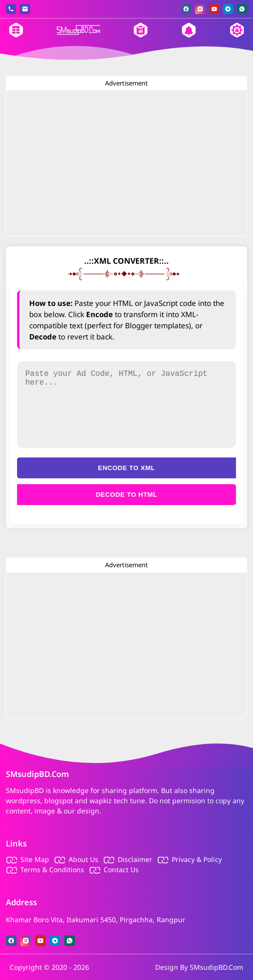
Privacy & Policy (197, 859)
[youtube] (214, 9)
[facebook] (186, 9)
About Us (83, 859)
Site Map (35, 859)
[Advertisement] (126, 163)
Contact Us (121, 870)
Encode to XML (126, 468)
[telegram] (228, 9)
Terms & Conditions (52, 870)
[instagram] (200, 9)
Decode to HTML (127, 495)
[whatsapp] (242, 9)
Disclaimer (135, 859)
